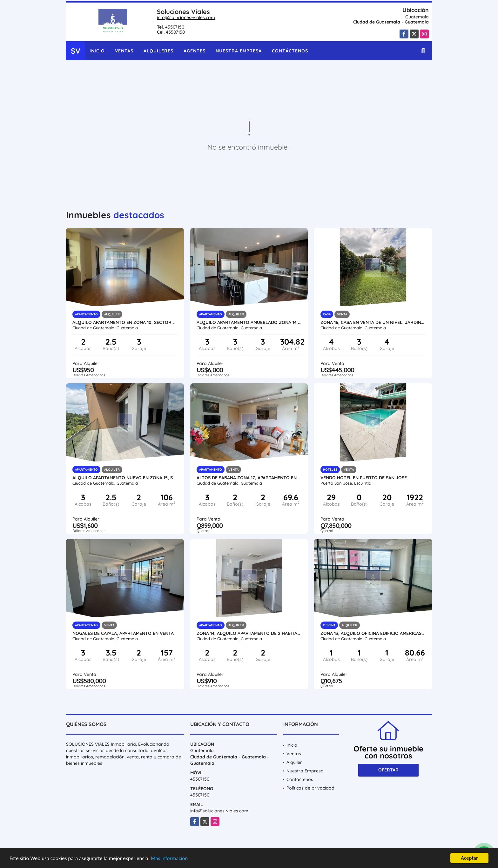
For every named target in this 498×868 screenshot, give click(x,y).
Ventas (124, 51)
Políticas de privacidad (310, 788)
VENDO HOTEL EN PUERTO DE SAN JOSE (364, 478)
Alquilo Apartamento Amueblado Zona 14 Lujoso (249, 322)
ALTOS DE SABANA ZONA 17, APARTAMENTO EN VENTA (249, 478)
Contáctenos (290, 51)
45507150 (175, 27)
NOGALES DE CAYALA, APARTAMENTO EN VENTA (123, 633)
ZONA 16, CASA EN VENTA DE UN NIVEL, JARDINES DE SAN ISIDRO (373, 322)
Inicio (97, 51)
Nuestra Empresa (239, 51)
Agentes (195, 51)
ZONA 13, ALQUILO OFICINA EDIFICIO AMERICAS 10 (373, 633)
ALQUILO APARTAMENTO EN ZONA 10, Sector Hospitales (125, 322)
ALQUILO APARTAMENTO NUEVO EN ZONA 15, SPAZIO (125, 478)
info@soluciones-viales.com (186, 17)
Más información (169, 859)
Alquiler (294, 762)
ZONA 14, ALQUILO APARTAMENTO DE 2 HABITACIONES (249, 633)
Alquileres (158, 51)
